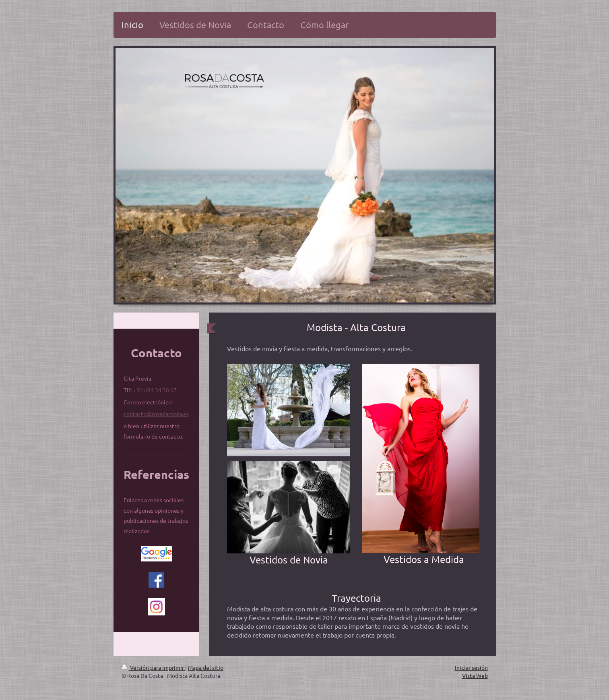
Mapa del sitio (206, 667)
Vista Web (475, 675)
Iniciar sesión (471, 667)
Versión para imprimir (153, 667)
